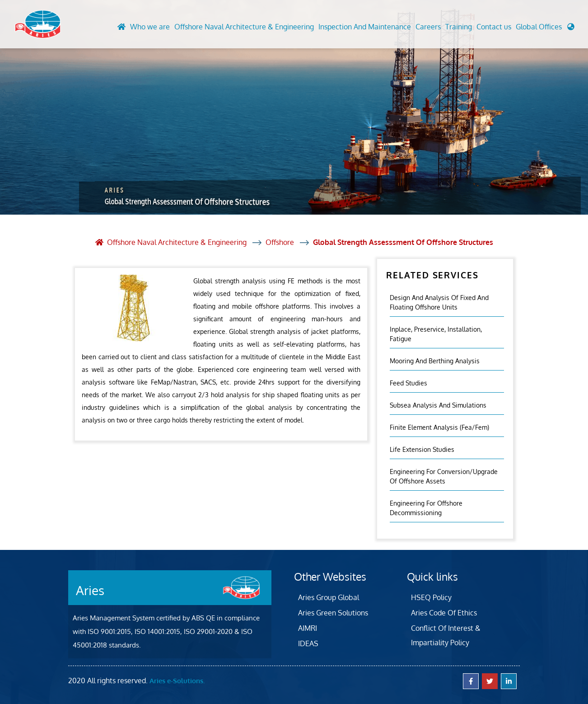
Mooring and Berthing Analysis (435, 361)
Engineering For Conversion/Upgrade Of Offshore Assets (444, 476)
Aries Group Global (329, 597)
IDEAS (308, 643)
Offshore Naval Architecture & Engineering (244, 27)
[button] (545, 29)
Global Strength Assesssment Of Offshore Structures (403, 242)
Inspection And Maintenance (365, 27)
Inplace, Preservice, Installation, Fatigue (436, 334)
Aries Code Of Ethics (444, 613)
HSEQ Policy (431, 597)
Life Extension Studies (422, 449)
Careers (428, 27)
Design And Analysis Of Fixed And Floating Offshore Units (439, 302)
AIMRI (308, 628)
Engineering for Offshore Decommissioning (426, 508)
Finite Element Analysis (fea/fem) (439, 427)
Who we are (150, 27)
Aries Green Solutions (333, 613)
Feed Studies (408, 383)
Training (459, 27)
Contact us (494, 27)
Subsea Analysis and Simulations (438, 405)
